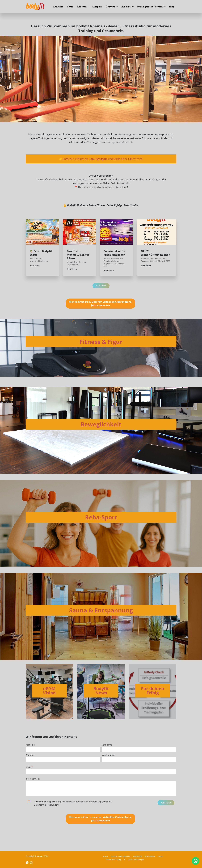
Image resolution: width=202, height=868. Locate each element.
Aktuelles (58, 7)
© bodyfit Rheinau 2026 (37, 856)
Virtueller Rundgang (114, 860)
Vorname (30, 745)
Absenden (166, 803)
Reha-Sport (101, 517)
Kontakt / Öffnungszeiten (121, 856)
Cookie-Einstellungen (136, 860)
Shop (172, 7)
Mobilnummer (108, 755)
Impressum (138, 856)
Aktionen (82, 7)
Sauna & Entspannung (101, 610)
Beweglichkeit (101, 424)
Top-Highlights (98, 159)
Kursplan (97, 7)
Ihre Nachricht (33, 779)
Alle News (101, 286)
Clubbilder (126, 7)
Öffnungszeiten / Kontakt (150, 7)
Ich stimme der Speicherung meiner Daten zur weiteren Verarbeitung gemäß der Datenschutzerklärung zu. (73, 803)
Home (70, 7)
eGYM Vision (49, 691)
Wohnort (30, 755)
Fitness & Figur (101, 342)
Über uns (111, 7)
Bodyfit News (101, 691)
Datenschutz (150, 856)
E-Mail (29, 767)
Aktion (160, 856)
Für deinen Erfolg (153, 691)
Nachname (107, 745)
